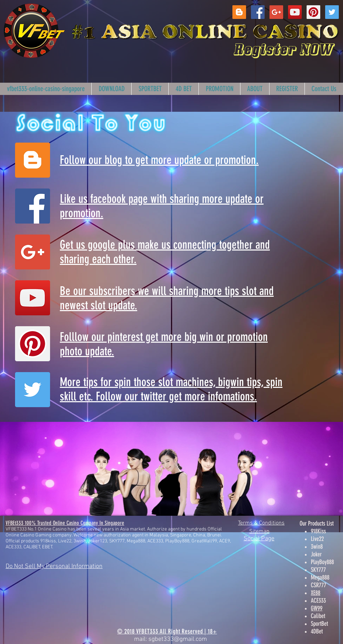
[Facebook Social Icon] (258, 12)
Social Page (259, 539)
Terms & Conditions (261, 523)
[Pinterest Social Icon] (313, 12)
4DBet (317, 631)
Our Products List (317, 523)
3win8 (317, 547)
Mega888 (320, 577)
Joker (316, 554)
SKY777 (318, 570)
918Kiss (318, 531)
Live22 (317, 539)
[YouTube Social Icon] (295, 12)
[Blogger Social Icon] (239, 12)
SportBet (319, 624)
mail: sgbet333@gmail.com (170, 639)
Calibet (318, 616)
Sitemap (259, 532)
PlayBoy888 (322, 562)
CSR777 (318, 585)
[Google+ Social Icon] (276, 12)
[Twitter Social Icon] (332, 12)
